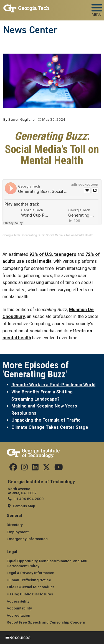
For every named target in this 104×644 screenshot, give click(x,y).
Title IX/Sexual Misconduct (30, 587)
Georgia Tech (11, 235)
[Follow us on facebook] (13, 469)
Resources (20, 638)
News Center (31, 30)
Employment (18, 532)
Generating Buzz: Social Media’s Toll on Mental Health (58, 235)
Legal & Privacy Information (31, 573)
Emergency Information (27, 539)
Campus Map (24, 506)
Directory (15, 525)
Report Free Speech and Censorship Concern (46, 622)
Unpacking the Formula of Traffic (46, 420)
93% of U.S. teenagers (53, 254)
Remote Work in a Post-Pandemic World (53, 385)
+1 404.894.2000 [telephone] (29, 499)
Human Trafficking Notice (29, 580)
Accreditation (18, 615)
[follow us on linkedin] (35, 469)
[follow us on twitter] (46, 469)
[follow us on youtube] (59, 469)
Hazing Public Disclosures (30, 594)
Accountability (19, 608)
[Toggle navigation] (97, 8)
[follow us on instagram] (24, 469)
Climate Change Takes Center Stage (50, 427)
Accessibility (18, 601)
